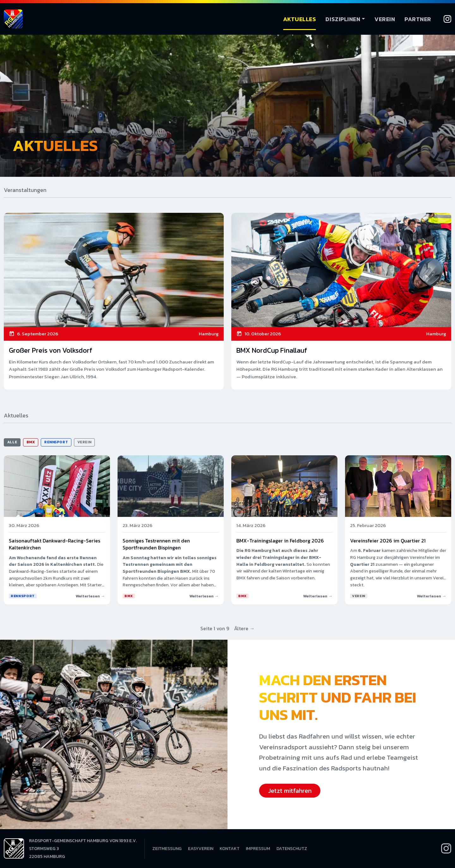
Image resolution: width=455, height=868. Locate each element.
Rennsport (56, 442)
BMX (31, 442)
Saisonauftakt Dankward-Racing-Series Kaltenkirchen (55, 544)
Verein (385, 19)
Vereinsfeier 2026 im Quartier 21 (388, 541)
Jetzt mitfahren (290, 791)
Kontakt (230, 849)
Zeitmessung (167, 849)
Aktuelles (300, 19)
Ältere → (244, 628)
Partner (418, 19)
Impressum (258, 849)
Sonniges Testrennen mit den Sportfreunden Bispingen (156, 544)
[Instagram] (447, 19)
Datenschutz (292, 849)
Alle (12, 442)
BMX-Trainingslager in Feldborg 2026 (280, 541)
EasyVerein (201, 849)
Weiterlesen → (90, 596)
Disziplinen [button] (343, 19)
